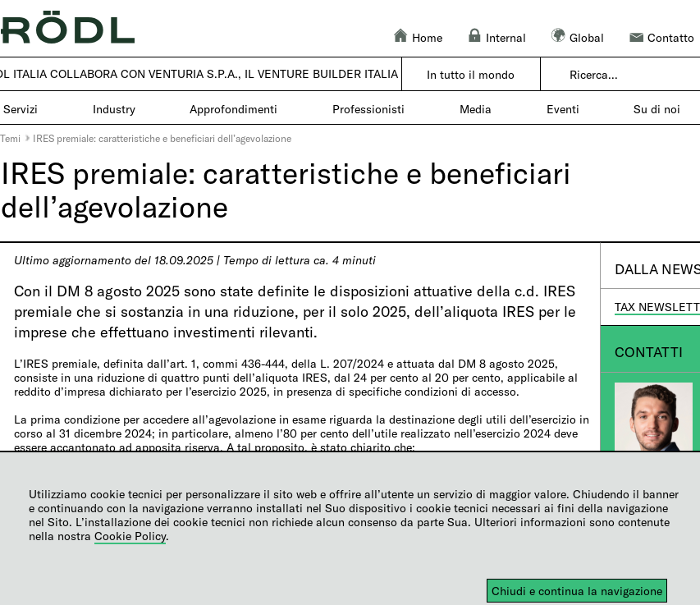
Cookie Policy (130, 536)
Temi (10, 138)
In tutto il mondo (471, 74)
